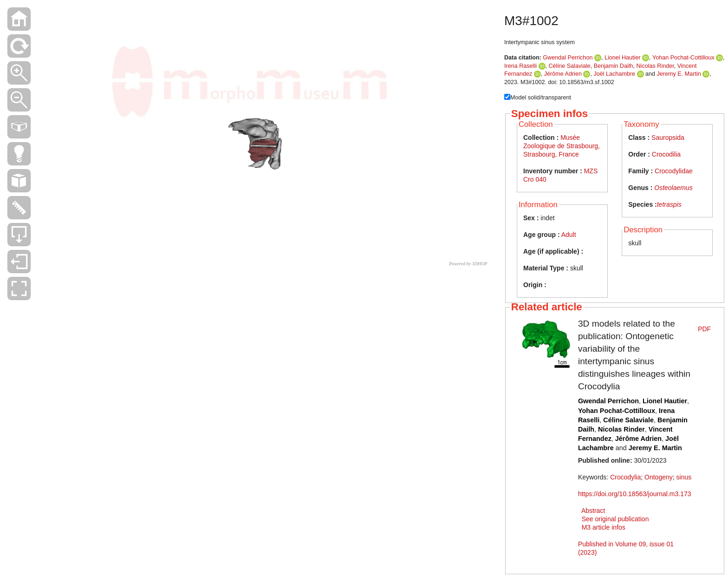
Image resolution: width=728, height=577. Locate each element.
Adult (569, 235)
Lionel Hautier (623, 58)
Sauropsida (668, 138)
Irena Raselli (520, 66)
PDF (704, 329)
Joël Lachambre (614, 74)
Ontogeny (659, 477)
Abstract (593, 511)
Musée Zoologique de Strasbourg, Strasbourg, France (562, 146)
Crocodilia (666, 154)
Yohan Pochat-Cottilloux (683, 58)
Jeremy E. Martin (679, 74)
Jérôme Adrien (563, 74)
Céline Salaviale (570, 66)
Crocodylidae (674, 171)
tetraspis (669, 204)
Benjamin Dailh (614, 66)
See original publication (615, 519)
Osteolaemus (673, 188)
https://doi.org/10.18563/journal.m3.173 (635, 494)
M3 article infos (604, 527)
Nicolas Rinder (655, 66)
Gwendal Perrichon (568, 58)
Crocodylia (625, 477)
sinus (684, 477)
